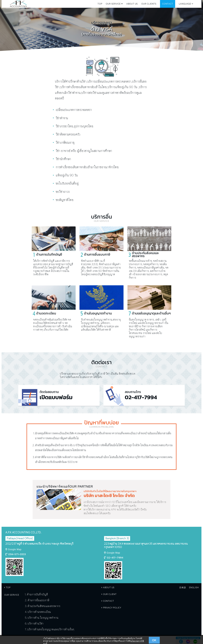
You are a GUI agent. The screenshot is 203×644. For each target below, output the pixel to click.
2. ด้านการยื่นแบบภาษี (37, 600)
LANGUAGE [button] (186, 4)
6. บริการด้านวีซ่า (34, 623)
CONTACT (168, 4)
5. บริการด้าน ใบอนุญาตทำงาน (42, 618)
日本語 (183, 588)
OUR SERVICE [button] (114, 4)
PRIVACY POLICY (112, 608)
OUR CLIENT (110, 594)
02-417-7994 (115, 558)
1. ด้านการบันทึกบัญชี (36, 594)
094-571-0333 (17, 554)
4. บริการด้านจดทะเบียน (38, 612)
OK (154, 640)
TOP (100, 4)
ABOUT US (132, 4)
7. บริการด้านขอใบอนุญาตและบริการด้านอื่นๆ (50, 629)
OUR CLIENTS (149, 4)
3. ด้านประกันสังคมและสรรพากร (43, 606)
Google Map (15, 549)
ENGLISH (194, 588)
